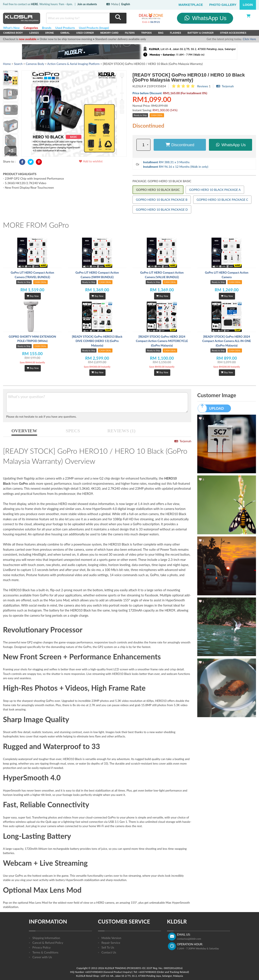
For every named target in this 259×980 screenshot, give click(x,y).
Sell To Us (108, 947)
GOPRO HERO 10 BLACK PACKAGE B (162, 200)
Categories (31, 28)
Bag (161, 33)
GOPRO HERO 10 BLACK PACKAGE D (162, 209)
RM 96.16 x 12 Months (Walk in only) (176, 167)
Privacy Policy (41, 947)
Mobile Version (111, 938)
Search (18, 64)
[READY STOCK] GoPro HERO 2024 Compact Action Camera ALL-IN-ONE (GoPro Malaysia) (227, 341)
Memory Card (109, 33)
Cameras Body (13, 33)
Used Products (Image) (94, 28)
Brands (47, 28)
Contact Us (109, 952)
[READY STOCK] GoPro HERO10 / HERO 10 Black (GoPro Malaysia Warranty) (189, 77)
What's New (11, 28)
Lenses (34, 33)
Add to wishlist (91, 161)
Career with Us (42, 957)
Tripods (146, 33)
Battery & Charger (201, 33)
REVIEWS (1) (122, 431)
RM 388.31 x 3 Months (166, 162)
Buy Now (33, 296)
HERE (34, 4)
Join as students (87, 4)
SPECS (73, 431)
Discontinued (180, 145)
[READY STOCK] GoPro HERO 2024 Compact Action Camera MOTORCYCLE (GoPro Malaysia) (162, 341)
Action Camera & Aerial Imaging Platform (73, 64)
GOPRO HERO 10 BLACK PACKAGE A (215, 190)
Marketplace (191, 5)
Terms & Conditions (45, 952)
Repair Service (111, 943)
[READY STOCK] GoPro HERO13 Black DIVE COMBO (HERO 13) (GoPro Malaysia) (97, 341)
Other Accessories (233, 33)
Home (7, 64)
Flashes (175, 33)
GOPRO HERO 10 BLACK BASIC (158, 190)
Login (248, 5)
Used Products (65, 28)
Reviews (203, 86)
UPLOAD (213, 408)
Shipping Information (46, 938)
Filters (130, 33)
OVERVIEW (24, 431)
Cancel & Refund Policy (48, 943)
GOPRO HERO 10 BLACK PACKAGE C (222, 200)
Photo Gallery (223, 5)
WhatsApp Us (205, 18)
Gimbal (65, 33)
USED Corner (85, 33)
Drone (50, 33)
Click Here (249, 39)
